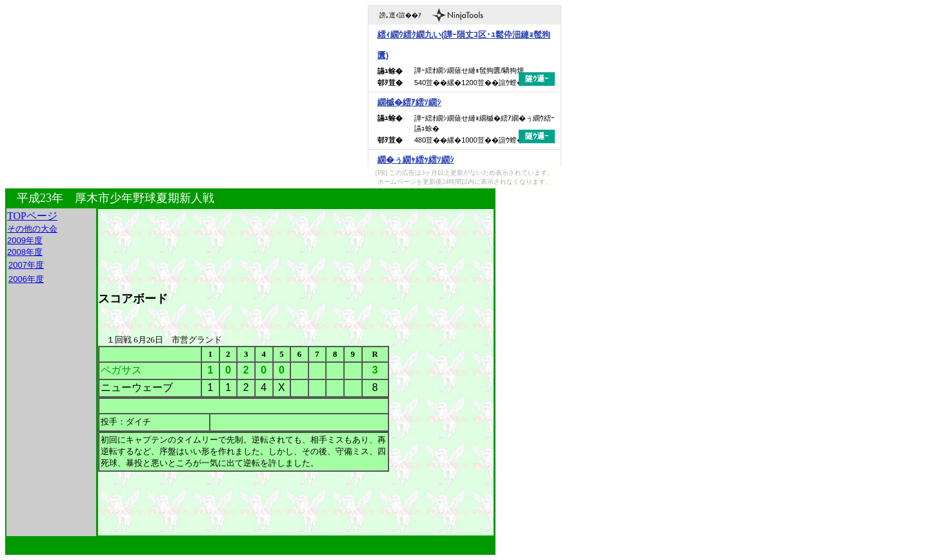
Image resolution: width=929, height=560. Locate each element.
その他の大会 (32, 229)
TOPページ (32, 216)
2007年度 (26, 265)
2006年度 (26, 279)
